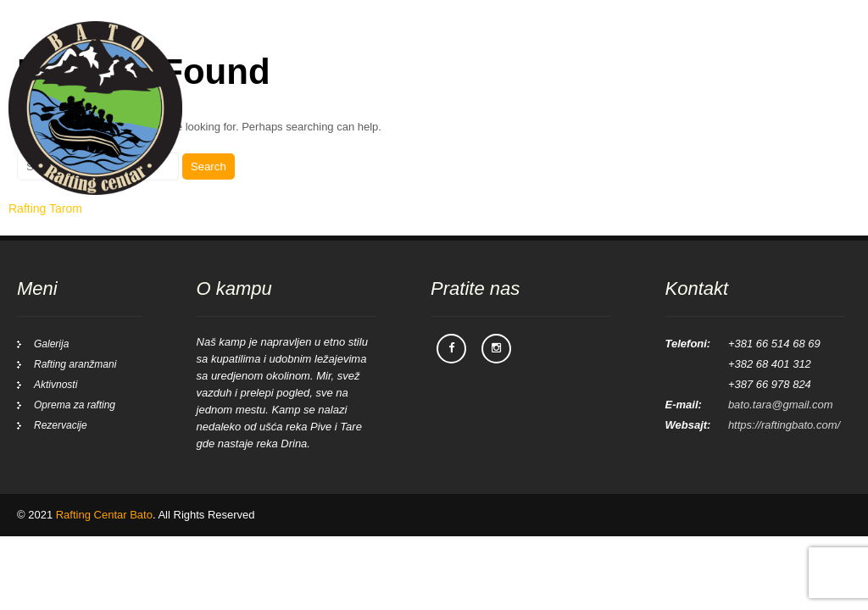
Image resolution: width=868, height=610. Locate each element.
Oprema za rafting (75, 405)
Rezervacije (797, 50)
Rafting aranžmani (526, 50)
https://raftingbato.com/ (784, 425)
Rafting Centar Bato (104, 515)
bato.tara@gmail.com (781, 405)
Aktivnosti (634, 50)
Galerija (713, 50)
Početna (423, 50)
